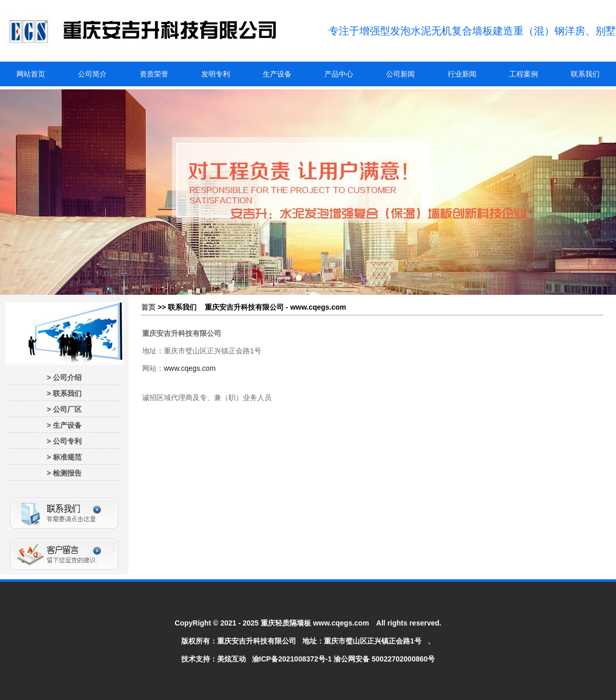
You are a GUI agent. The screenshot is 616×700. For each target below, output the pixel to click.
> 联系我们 (64, 393)
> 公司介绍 (64, 377)
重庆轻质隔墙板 (286, 623)
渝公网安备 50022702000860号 (384, 659)
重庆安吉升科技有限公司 (257, 641)
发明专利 (216, 74)
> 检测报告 (64, 473)
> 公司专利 (64, 441)
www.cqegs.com (190, 368)
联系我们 (585, 74)
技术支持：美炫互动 (214, 659)
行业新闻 (462, 74)
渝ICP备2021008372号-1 (292, 659)
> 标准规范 (64, 457)
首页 (148, 307)
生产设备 (277, 74)
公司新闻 (400, 74)
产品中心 (339, 74)
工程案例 (524, 74)
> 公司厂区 (64, 409)
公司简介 (92, 74)
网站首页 (31, 74)
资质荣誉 (154, 74)
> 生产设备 (64, 425)
